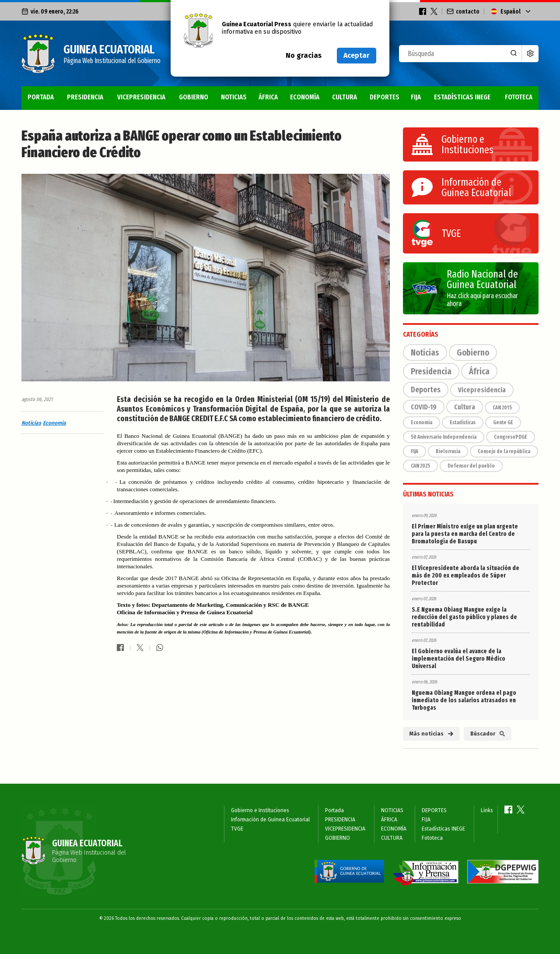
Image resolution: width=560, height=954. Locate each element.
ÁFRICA (268, 97)
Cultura (465, 407)
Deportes (426, 390)
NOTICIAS (234, 97)
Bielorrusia (448, 451)
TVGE (237, 829)
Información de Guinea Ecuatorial (270, 820)
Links (487, 810)
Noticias (31, 423)
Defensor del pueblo (471, 466)
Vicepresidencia (482, 390)
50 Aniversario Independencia (444, 437)
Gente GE (503, 422)
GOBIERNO (194, 97)
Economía (54, 423)
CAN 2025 (420, 466)
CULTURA (345, 97)
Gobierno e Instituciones (260, 810)
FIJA (416, 97)
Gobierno (473, 352)
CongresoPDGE (511, 437)
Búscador (488, 734)
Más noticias (431, 734)
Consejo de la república (504, 451)
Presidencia (431, 371)
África (479, 371)
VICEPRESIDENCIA (141, 97)
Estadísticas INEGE (462, 97)
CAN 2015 (502, 408)
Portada (41, 97)
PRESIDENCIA (85, 97)
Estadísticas (463, 422)
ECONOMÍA (305, 97)
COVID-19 (424, 407)
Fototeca (519, 97)
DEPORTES (385, 97)
